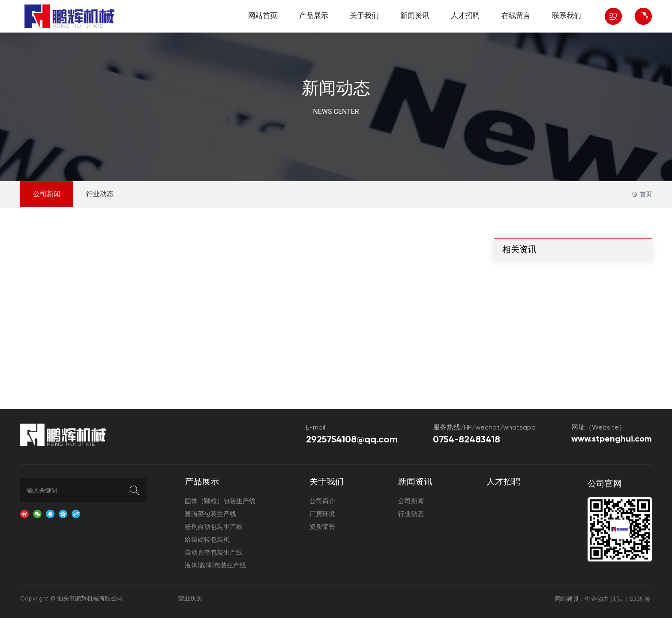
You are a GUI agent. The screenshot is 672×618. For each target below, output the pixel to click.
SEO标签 (640, 599)
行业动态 (100, 194)
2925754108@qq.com (352, 440)
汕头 (617, 599)
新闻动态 (336, 89)
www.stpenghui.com (612, 439)
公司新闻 (47, 194)
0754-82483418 (466, 440)
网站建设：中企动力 (582, 599)
